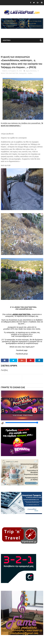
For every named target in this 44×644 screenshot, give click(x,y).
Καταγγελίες (23, 73)
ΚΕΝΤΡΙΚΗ (7, 40)
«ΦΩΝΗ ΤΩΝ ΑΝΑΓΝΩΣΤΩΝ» (25, 307)
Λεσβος (30, 73)
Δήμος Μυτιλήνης (31, 71)
